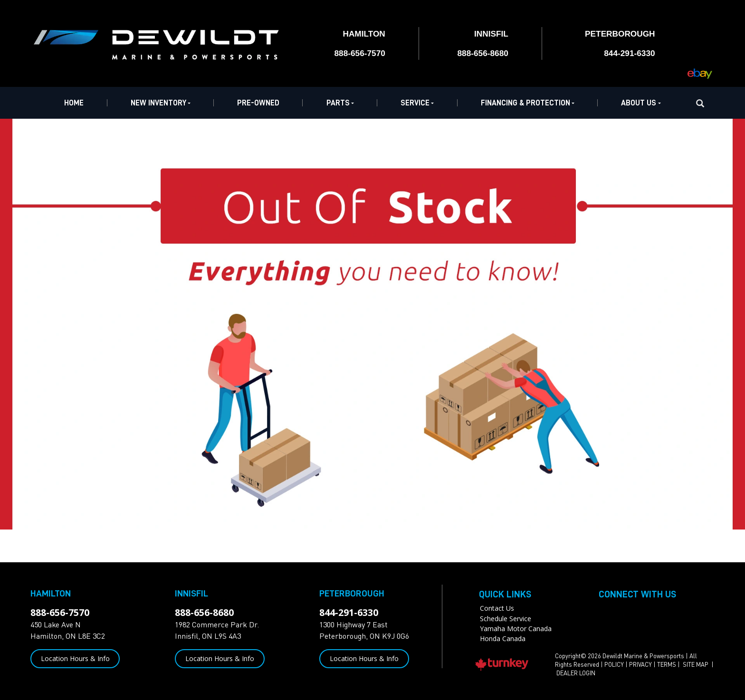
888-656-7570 (60, 612)
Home (74, 103)
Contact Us (497, 608)
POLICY (614, 664)
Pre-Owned (258, 103)
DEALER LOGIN (576, 673)
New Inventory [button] (161, 103)
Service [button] (417, 103)
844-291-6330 (349, 612)
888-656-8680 (204, 612)
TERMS (667, 664)
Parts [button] (340, 103)
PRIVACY (640, 664)
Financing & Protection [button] (528, 103)
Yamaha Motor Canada (516, 629)
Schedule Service (506, 619)
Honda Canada (503, 639)
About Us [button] (641, 103)
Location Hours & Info (75, 658)
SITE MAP (696, 664)
